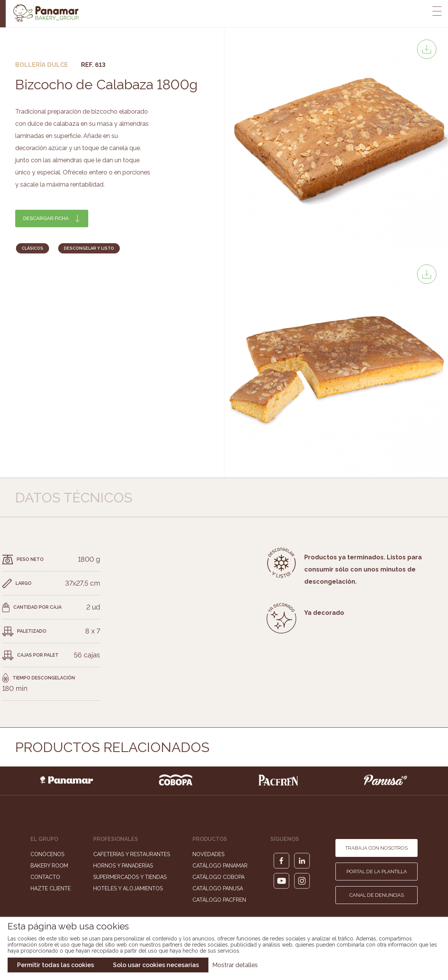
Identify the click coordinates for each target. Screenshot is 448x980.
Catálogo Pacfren (219, 900)
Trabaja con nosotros (377, 848)
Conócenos (47, 854)
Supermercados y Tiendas (130, 877)
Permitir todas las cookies (56, 965)
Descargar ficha (46, 218)
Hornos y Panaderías (123, 866)
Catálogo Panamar (220, 866)
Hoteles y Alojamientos (128, 888)
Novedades (208, 854)
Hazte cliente (51, 888)
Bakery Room (49, 866)
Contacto (45, 877)
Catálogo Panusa (218, 888)
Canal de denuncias (377, 895)
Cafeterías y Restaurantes (132, 854)
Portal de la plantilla (377, 872)
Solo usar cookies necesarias (156, 965)
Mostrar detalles (235, 965)
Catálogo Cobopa (218, 877)
